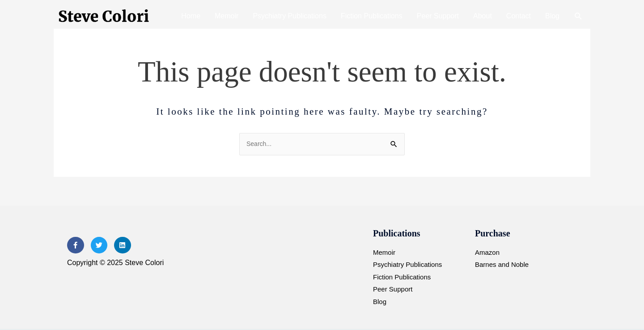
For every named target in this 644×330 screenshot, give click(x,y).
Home (191, 16)
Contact (519, 16)
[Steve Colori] (105, 16)
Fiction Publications (372, 16)
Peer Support (438, 16)
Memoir (227, 16)
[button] (578, 16)
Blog (552, 16)
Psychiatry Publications (290, 16)
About (483, 16)
